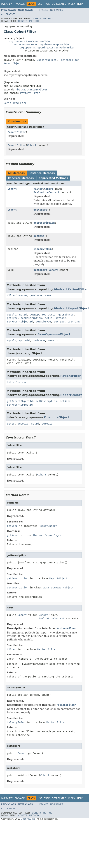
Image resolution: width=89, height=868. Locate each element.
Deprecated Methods (53, 178)
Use (40, 4)
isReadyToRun (43, 249)
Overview (7, 4)
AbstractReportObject (48, 535)
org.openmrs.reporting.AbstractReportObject (42, 45)
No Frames (57, 10)
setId (49, 318)
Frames (44, 10)
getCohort (40, 210)
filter (38, 189)
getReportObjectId (42, 315)
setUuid (53, 341)
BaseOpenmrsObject (54, 334)
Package (20, 4)
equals (12, 315)
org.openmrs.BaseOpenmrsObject (30, 41)
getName (39, 236)
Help (80, 4)
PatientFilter (69, 60)
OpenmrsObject (47, 60)
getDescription (44, 223)
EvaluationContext (46, 192)
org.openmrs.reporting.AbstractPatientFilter (47, 48)
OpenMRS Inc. (28, 819)
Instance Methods (42, 173)
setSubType (43, 322)
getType (12, 318)
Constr (36, 19)
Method (48, 19)
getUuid (24, 341)
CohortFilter (17, 132)
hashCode (39, 341)
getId (23, 315)
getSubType (66, 315)
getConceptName (40, 295)
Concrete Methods (21, 178)
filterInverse (17, 295)
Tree (47, 4)
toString (73, 322)
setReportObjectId (20, 322)
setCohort (40, 270)
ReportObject (13, 63)
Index (72, 4)
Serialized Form (15, 103)
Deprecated (59, 4)
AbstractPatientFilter (31, 90)
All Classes (8, 14)
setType (59, 322)
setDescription (31, 318)
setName (61, 318)
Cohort (32, 145)
